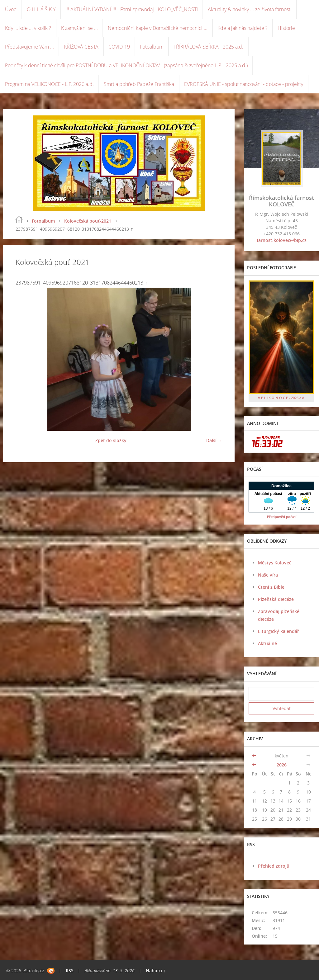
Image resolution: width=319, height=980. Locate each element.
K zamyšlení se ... (79, 28)
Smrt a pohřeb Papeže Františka (139, 84)
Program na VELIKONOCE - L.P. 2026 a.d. (49, 84)
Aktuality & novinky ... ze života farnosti (250, 9)
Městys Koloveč (275, 563)
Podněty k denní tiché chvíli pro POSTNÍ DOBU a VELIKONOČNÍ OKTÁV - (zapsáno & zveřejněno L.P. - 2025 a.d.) (126, 65)
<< (255, 756)
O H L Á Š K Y (41, 9)
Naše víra (268, 575)
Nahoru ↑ (156, 971)
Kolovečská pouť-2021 (88, 221)
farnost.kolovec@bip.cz (282, 240)
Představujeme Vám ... (29, 47)
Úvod (11, 9)
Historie (286, 28)
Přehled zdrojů (274, 866)
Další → (214, 440)
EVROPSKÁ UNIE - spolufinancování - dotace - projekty (244, 84)
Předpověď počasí (282, 517)
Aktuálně (267, 643)
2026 (282, 765)
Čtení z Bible (271, 587)
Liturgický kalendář (279, 631)
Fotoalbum (152, 47)
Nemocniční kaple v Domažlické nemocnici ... (158, 28)
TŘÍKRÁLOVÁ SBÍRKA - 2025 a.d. (208, 47)
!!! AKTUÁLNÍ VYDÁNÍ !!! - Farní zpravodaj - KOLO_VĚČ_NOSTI (132, 9)
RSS (70, 971)
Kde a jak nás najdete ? (243, 28)
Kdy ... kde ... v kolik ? (28, 28)
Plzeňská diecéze (276, 599)
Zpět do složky (111, 440)
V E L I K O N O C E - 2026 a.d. (282, 398)
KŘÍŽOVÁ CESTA (81, 47)
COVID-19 (119, 47)
